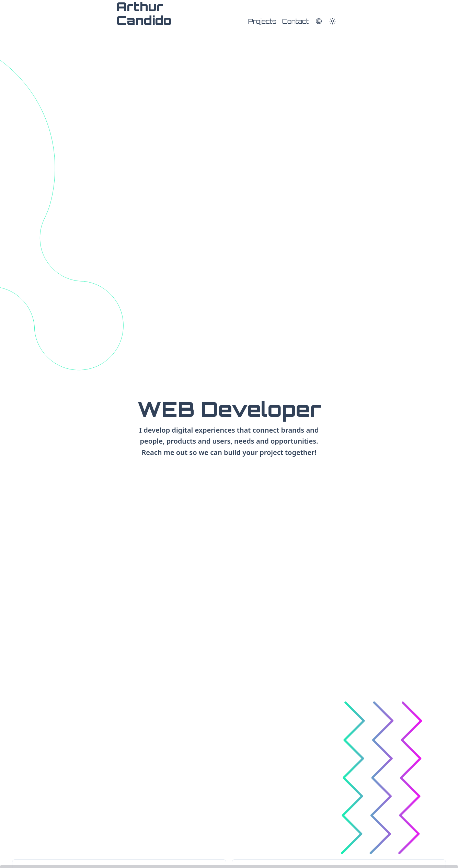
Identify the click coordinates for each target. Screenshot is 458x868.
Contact (295, 21)
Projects (262, 21)
